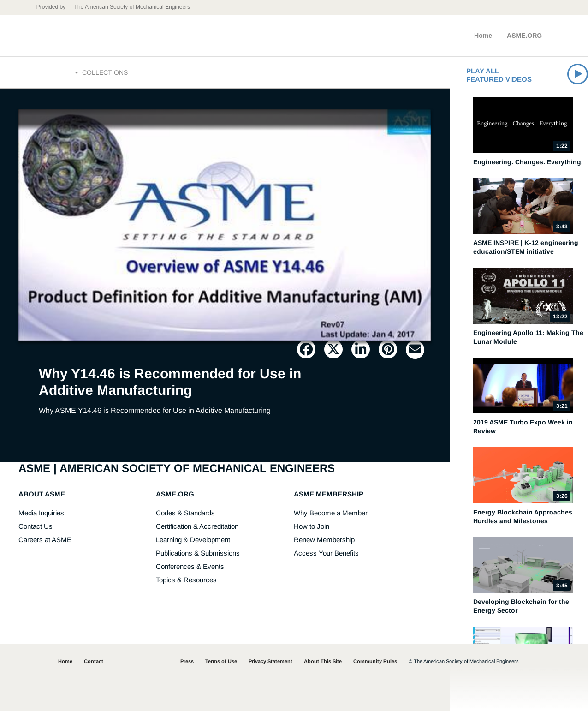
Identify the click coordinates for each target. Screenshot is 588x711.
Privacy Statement (270, 661)
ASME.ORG (524, 36)
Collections (101, 72)
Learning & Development (193, 540)
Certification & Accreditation (197, 526)
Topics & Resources (186, 580)
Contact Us (36, 526)
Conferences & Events (190, 566)
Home (483, 36)
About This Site (323, 661)
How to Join (312, 526)
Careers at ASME (45, 540)
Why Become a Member (331, 513)
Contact (94, 661)
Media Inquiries (41, 513)
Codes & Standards (185, 513)
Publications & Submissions (198, 553)
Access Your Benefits (326, 553)
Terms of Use (221, 661)
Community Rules (375, 661)
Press (187, 661)
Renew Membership (324, 540)
